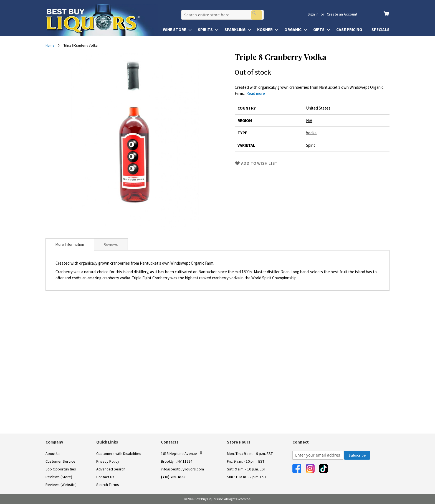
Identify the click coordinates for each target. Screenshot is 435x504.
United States (318, 108)
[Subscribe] (357, 455)
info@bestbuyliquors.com (182, 469)
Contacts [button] (170, 442)
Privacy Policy (108, 461)
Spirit (311, 145)
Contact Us (105, 477)
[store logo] (102, 20)
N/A (309, 121)
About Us (53, 454)
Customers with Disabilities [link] (119, 454)
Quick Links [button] (107, 442)
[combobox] (236, 14)
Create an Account (342, 14)
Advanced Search (111, 469)
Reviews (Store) (59, 477)
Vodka (311, 133)
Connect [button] (301, 442)
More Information (70, 244)
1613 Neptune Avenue (182, 454)
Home (50, 45)
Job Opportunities (61, 469)
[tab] (70, 244)
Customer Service (60, 461)
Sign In (313, 14)
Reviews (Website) (61, 485)
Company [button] (54, 442)
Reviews (111, 244)
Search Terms (108, 485)
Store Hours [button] (239, 442)
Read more (256, 93)
